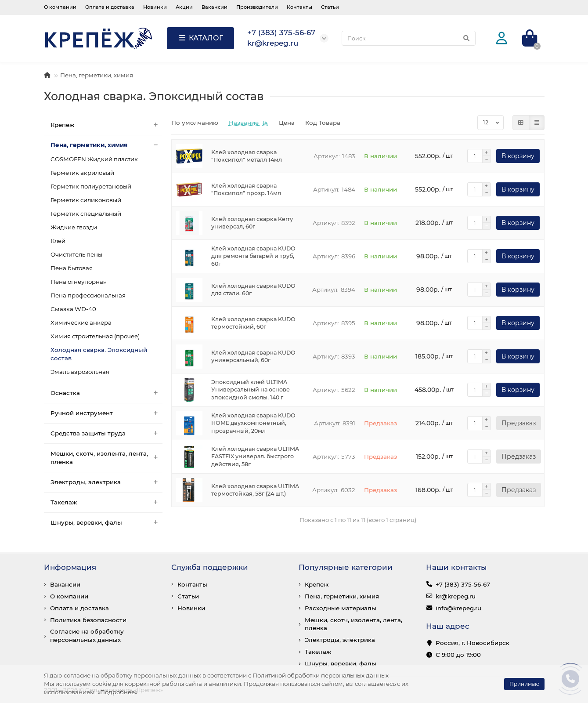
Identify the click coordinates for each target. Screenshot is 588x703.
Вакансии (215, 7)
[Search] (409, 38)
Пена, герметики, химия (97, 75)
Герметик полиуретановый (91, 186)
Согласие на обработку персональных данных (87, 636)
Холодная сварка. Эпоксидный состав (99, 354)
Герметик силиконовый (86, 200)
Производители (257, 7)
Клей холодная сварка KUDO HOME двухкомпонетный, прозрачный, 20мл (253, 423)
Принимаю (524, 684)
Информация (70, 567)
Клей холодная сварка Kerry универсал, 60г (252, 223)
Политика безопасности (88, 620)
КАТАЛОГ (200, 38)
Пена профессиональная (88, 295)
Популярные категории (346, 567)
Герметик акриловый (82, 173)
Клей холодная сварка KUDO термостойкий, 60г (253, 323)
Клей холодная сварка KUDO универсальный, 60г (253, 357)
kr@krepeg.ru (456, 596)
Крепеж (106, 125)
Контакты (299, 7)
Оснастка (106, 393)
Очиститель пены (76, 254)
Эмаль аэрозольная (80, 372)
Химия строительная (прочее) (95, 336)
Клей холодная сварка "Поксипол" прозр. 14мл (246, 190)
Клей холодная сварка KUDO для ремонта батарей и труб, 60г (253, 256)
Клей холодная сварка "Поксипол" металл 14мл (247, 156)
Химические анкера (81, 323)
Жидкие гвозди (74, 227)
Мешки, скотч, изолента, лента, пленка (106, 458)
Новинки (155, 7)
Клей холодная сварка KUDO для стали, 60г (253, 290)
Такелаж (106, 502)
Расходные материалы (341, 608)
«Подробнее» (117, 692)
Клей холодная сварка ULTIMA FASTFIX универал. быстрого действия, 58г (255, 457)
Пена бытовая (72, 268)
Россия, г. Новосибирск (473, 643)
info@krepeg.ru (458, 608)
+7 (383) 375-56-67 (463, 584)
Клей (58, 241)
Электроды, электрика (106, 482)
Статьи (330, 7)
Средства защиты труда (106, 433)
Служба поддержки (210, 567)
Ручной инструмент (106, 413)
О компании (60, 7)
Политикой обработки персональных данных (321, 675)
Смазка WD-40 (73, 309)
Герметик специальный (86, 214)
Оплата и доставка (110, 7)
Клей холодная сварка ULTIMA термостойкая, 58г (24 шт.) (255, 490)
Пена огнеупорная (79, 282)
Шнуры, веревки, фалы (106, 523)
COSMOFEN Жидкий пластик (94, 159)
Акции (184, 7)
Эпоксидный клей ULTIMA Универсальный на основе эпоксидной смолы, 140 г (251, 390)
